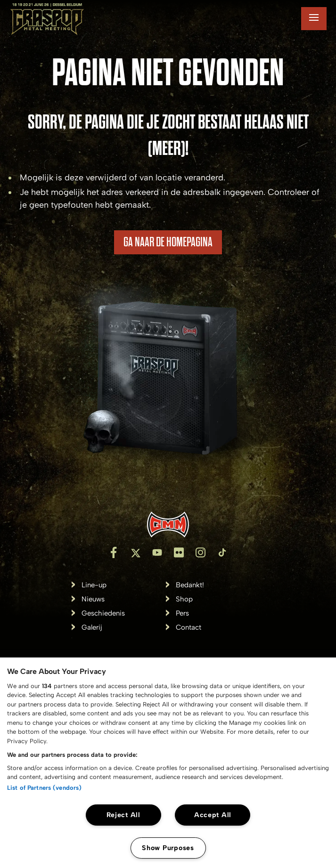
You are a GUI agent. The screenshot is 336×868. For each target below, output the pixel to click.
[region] (168, 763)
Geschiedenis (103, 613)
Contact (188, 628)
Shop (184, 599)
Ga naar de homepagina (168, 242)
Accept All (213, 815)
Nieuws (93, 599)
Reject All (123, 815)
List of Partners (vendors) (44, 788)
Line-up (94, 585)
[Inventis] (168, 524)
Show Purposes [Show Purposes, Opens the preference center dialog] (168, 848)
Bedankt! (190, 585)
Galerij (92, 628)
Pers (182, 613)
